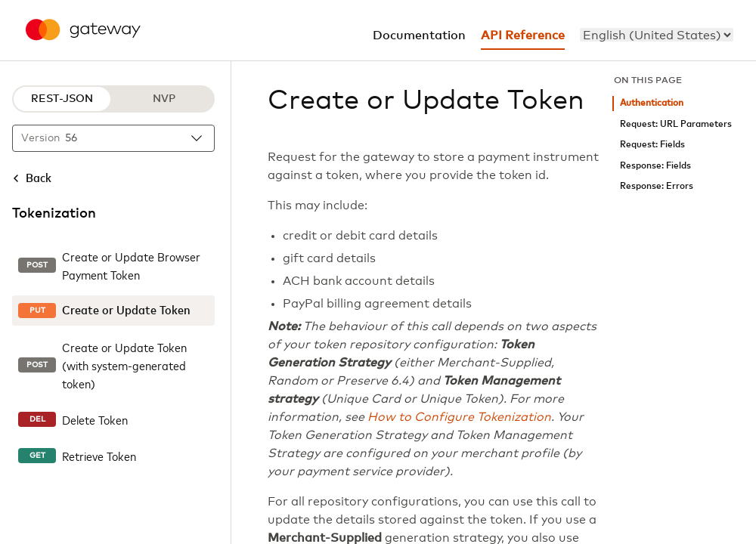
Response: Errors (657, 186)
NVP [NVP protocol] (164, 99)
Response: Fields (655, 166)
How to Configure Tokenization (459, 417)
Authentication (652, 103)
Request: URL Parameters (676, 124)
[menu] (657, 35)
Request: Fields (652, 145)
